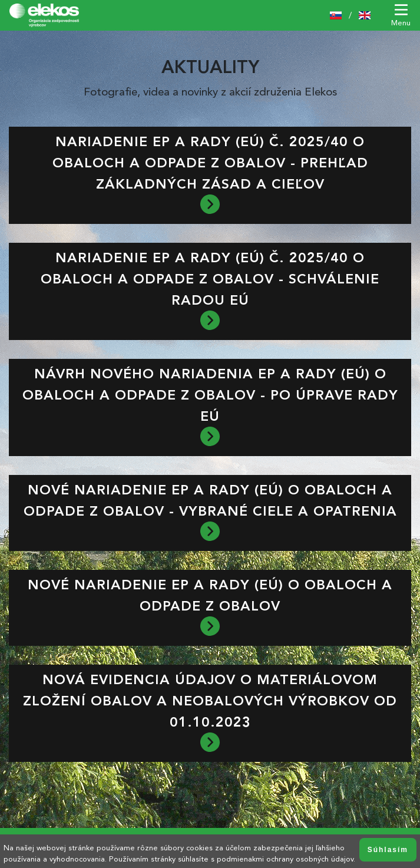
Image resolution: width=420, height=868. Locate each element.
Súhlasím (388, 850)
